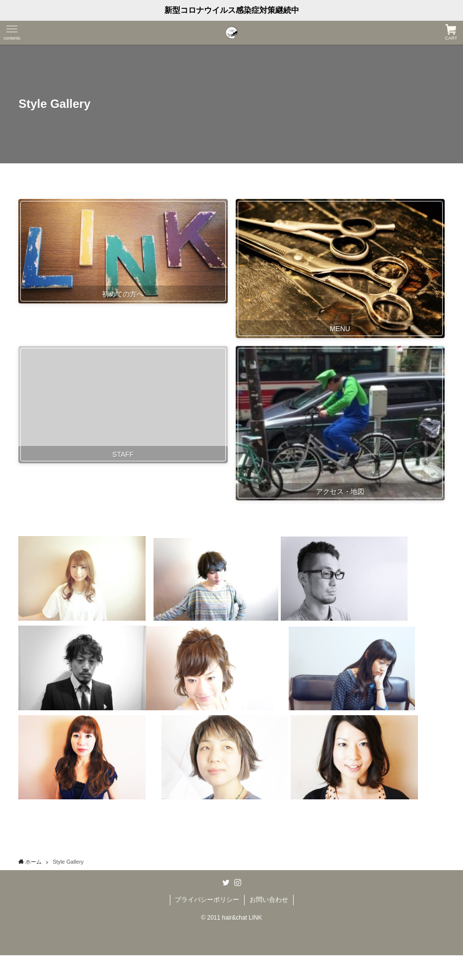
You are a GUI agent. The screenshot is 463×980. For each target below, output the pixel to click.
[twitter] (226, 882)
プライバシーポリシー (207, 900)
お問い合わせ (269, 900)
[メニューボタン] (12, 33)
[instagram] (238, 882)
